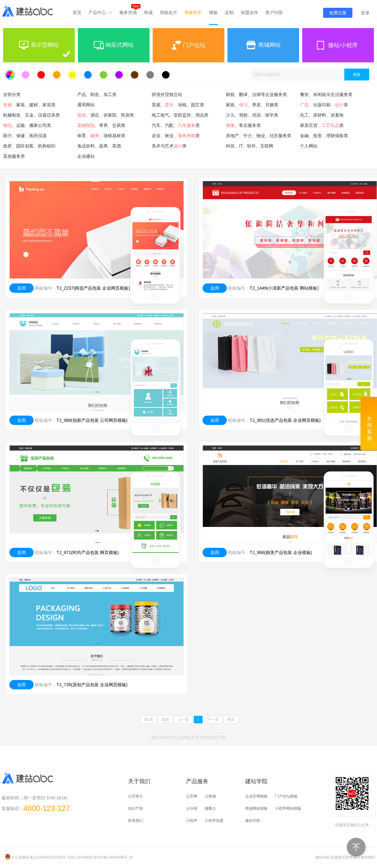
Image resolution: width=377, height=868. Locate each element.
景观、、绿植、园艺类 (178, 105)
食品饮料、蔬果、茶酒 (99, 146)
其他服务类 (14, 156)
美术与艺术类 (169, 146)
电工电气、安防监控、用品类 (180, 115)
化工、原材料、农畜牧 (322, 115)
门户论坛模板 (286, 796)
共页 (149, 720)
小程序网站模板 (288, 808)
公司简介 (136, 796)
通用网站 (86, 105)
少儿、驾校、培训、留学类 (252, 115)
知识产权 (136, 808)
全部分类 (12, 94)
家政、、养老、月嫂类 (252, 105)
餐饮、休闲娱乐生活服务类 (326, 94)
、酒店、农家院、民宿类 (106, 115)
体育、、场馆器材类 (101, 136)
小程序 (192, 821)
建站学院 (253, 821)
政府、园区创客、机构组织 (29, 146)
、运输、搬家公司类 (27, 125)
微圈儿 (210, 808)
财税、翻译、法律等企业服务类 (256, 94)
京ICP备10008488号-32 (113, 857)
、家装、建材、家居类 (29, 105)
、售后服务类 (243, 125)
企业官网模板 (256, 796)
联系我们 (136, 821)
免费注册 (338, 13)
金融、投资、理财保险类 (324, 136)
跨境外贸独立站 (167, 94)
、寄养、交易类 (101, 125)
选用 (21, 288)
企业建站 (86, 156)
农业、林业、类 (176, 136)
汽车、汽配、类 (176, 125)
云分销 (192, 808)
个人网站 (309, 146)
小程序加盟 (214, 821)
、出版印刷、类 (324, 105)
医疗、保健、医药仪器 (25, 136)
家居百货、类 (322, 125)
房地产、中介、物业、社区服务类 (259, 136)
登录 (365, 13)
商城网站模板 (256, 808)
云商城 (210, 796)
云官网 (192, 796)
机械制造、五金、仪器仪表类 (31, 115)
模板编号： (45, 288)
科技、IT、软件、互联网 (250, 146)
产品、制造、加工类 (97, 94)
